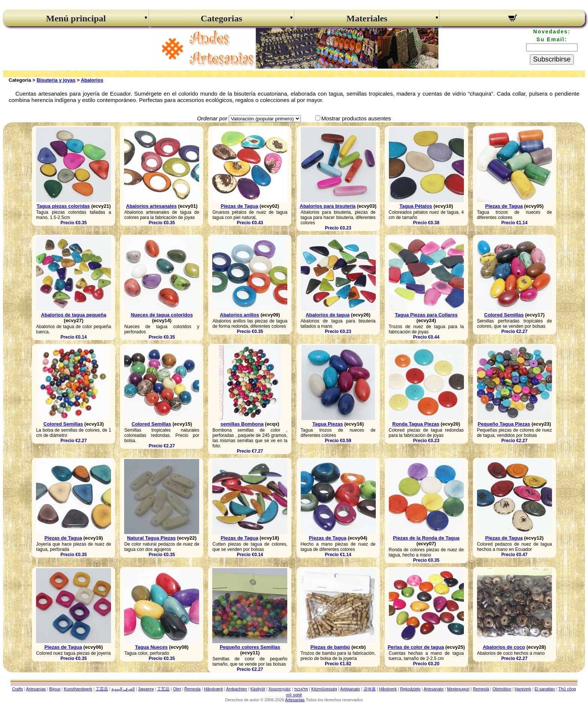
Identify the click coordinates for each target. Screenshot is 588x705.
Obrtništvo (502, 689)
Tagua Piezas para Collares (426, 315)
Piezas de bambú (330, 647)
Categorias (221, 18)
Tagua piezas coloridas (63, 206)
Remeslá (481, 689)
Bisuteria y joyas (56, 80)
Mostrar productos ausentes (356, 118)
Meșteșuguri (458, 689)
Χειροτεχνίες (280, 689)
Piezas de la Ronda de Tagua (426, 538)
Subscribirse (552, 59)
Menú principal (76, 18)
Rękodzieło (410, 689)
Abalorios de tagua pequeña (73, 315)
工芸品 (102, 689)
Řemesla (193, 689)
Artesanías (36, 689)
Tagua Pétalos (416, 206)
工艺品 (163, 689)
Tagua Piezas (328, 424)
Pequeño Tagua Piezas (504, 424)
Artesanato (434, 689)
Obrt (177, 689)
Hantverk (523, 689)
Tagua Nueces (151, 647)
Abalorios (92, 80)
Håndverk (388, 689)
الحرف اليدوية (123, 689)
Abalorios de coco (504, 647)
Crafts (17, 689)
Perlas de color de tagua (416, 647)
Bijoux (55, 689)
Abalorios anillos (239, 315)
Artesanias (295, 700)
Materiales (367, 18)
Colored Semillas (504, 315)
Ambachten (237, 689)
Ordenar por (212, 118)
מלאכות (301, 689)
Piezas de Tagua (240, 206)
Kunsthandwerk (78, 689)
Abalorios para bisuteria (328, 206)
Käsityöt (258, 689)
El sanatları (545, 689)
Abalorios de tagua (328, 315)
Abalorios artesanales (151, 206)
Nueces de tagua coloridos (162, 315)
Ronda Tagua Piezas (416, 424)
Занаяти (146, 689)
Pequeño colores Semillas (250, 647)
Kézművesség (324, 689)
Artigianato (350, 689)
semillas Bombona (242, 424)
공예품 (370, 689)
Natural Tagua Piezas (151, 538)
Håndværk (214, 689)
